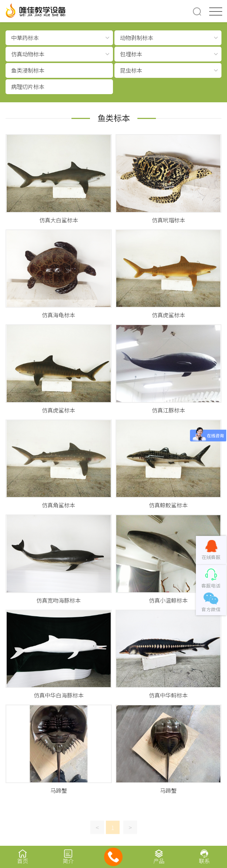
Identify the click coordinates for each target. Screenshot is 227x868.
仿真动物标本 (28, 54)
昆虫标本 (131, 70)
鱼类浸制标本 (28, 70)
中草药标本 (25, 38)
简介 (68, 857)
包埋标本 (131, 54)
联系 (204, 857)
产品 (159, 857)
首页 (23, 857)
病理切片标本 (28, 87)
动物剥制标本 (137, 38)
